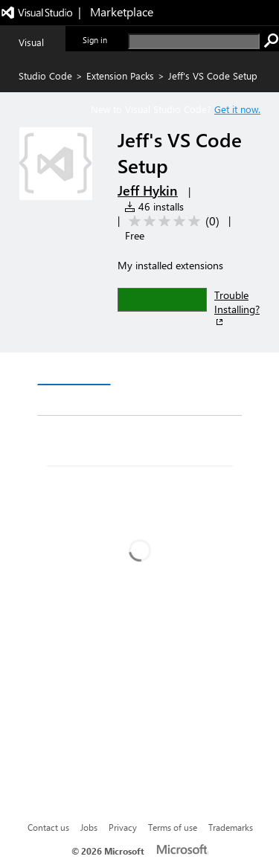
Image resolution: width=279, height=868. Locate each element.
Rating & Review (147, 401)
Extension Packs (120, 75)
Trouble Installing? (237, 308)
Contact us (48, 827)
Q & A (64, 401)
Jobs (89, 827)
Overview (74, 370)
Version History (164, 371)
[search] (194, 41)
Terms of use (173, 827)
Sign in (95, 40)
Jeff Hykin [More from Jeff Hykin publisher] (148, 190)
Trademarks (231, 827)
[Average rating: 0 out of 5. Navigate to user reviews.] (171, 221)
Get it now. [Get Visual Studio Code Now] (237, 109)
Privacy (123, 827)
